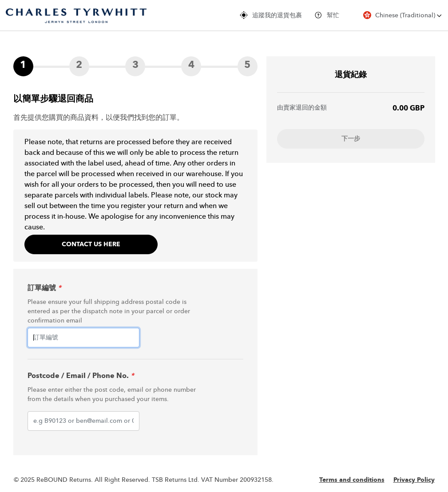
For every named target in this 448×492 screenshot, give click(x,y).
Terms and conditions (352, 480)
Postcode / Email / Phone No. (81, 376)
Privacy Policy (414, 480)
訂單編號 (44, 288)
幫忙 (327, 15)
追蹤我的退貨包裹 (271, 15)
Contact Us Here (91, 244)
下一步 (351, 139)
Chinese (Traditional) (402, 15)
